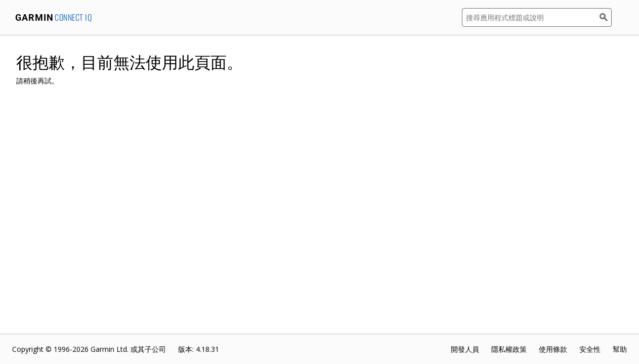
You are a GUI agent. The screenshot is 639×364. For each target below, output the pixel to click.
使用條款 (553, 349)
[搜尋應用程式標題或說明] (531, 17)
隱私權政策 (509, 349)
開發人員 (465, 349)
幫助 (620, 349)
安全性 (590, 349)
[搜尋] (606, 17)
